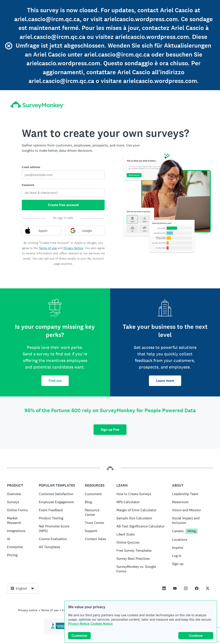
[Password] (63, 193)
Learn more (165, 381)
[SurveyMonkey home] (37, 105)
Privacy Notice (79, 624)
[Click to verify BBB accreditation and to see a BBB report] (58, 628)
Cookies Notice (101, 624)
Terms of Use (48, 248)
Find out (55, 381)
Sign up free (110, 430)
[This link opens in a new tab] (164, 588)
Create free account (63, 205)
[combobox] (22, 588)
